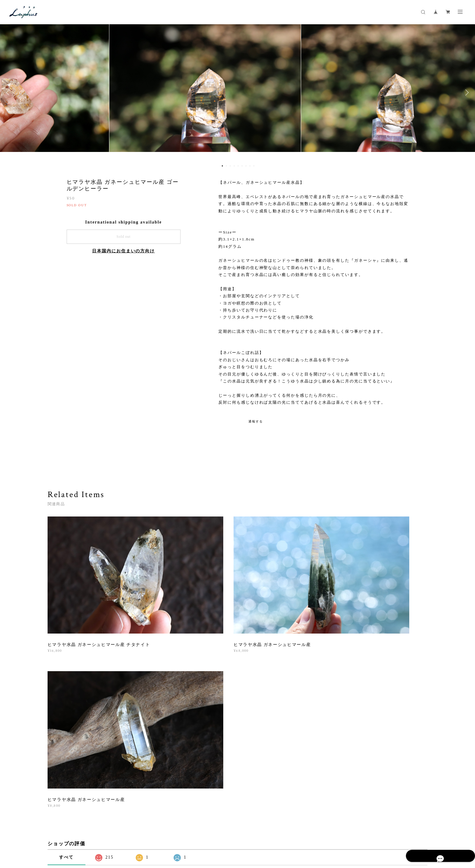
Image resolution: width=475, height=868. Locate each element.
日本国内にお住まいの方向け (123, 251)
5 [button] (238, 166)
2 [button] (226, 166)
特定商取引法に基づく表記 (128, 830)
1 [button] (222, 166)
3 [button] (230, 166)
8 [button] (250, 166)
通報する (256, 421)
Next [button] (466, 93)
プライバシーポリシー (82, 830)
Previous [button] (9, 93)
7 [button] (246, 166)
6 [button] (242, 166)
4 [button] (234, 166)
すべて (66, 657)
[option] (238, 93)
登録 (369, 744)
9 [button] (254, 166)
